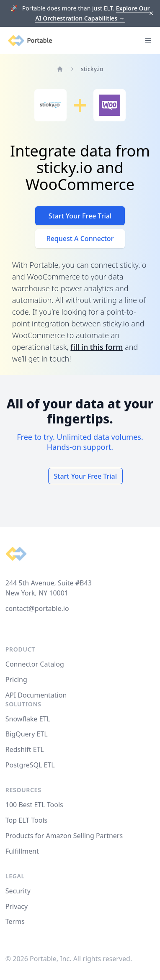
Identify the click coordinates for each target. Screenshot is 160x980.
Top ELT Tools (26, 820)
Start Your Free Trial (80, 216)
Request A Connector (80, 239)
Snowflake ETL (28, 719)
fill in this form (97, 347)
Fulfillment (22, 851)
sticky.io (92, 69)
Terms (15, 921)
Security (18, 891)
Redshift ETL (25, 749)
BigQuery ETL (27, 734)
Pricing (16, 680)
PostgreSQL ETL (30, 765)
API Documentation (36, 695)
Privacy (17, 906)
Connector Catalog (35, 664)
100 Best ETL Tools (34, 805)
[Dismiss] (151, 14)
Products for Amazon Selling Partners (64, 836)
